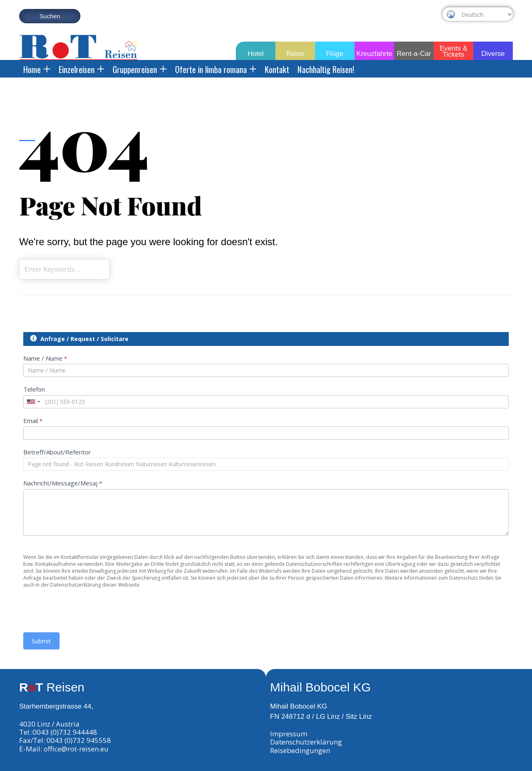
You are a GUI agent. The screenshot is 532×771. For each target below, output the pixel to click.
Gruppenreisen (140, 69)
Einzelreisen (82, 69)
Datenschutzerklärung (306, 742)
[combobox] (33, 402)
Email (33, 421)
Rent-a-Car (414, 54)
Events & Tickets (453, 50)
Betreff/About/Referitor (57, 452)
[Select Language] (485, 14)
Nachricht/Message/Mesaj (63, 483)
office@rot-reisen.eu (76, 749)
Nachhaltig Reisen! (326, 69)
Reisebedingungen (300, 750)
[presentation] (85, 604)
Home (37, 69)
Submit (41, 641)
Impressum (289, 734)
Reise (295, 54)
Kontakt (277, 69)
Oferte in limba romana (216, 69)
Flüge (335, 54)
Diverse (493, 54)
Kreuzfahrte (375, 54)
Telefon (34, 389)
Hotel (256, 54)
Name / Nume (45, 358)
